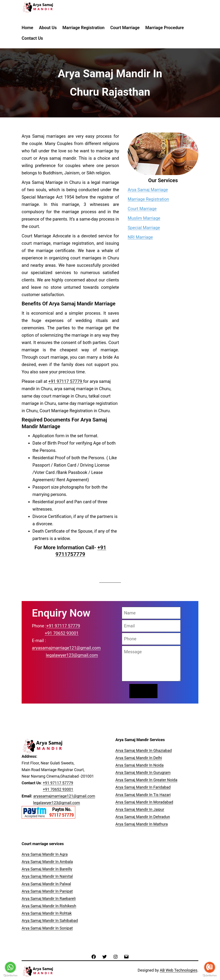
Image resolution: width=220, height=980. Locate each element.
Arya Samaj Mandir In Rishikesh (49, 906)
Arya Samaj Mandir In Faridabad (143, 787)
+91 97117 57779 (66, 381)
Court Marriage (125, 28)
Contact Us (32, 38)
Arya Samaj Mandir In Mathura (142, 824)
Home (27, 28)
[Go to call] (210, 967)
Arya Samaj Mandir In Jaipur (140, 809)
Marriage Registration (84, 28)
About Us (48, 28)
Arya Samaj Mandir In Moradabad (144, 802)
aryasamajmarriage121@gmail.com (66, 648)
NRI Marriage (140, 237)
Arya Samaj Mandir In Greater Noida (146, 780)
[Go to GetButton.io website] (210, 976)
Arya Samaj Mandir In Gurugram (143, 772)
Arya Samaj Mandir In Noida (140, 765)
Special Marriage (144, 228)
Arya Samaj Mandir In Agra (45, 854)
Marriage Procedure (165, 28)
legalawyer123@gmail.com (72, 655)
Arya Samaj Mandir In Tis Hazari (143, 795)
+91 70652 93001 (62, 633)
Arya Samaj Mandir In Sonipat (47, 928)
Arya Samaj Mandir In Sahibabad (50, 921)
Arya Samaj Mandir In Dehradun (143, 817)
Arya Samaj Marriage (148, 190)
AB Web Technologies (178, 970)
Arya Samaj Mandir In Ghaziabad (144, 750)
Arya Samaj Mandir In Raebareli (49, 899)
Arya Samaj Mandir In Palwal (46, 884)
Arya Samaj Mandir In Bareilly (47, 869)
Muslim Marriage (144, 218)
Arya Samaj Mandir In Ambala (47, 862)
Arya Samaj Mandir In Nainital (47, 876)
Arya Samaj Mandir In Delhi (139, 758)
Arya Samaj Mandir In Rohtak (47, 913)
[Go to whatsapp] (10, 967)
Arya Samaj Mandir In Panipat (47, 891)
